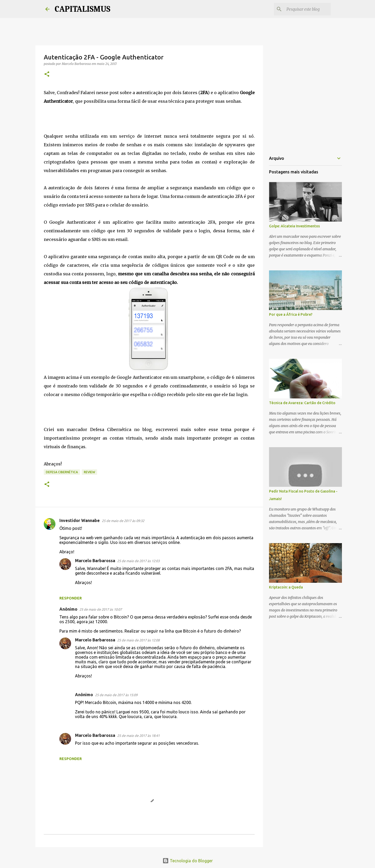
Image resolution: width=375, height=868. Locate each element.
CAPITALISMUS (83, 9)
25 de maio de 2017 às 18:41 (138, 736)
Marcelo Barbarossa (95, 561)
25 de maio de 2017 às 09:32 (123, 521)
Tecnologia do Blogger (188, 861)
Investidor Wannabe (80, 520)
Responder (71, 598)
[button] (47, 74)
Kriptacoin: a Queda (286, 587)
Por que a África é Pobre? (291, 314)
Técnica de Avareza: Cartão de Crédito (302, 403)
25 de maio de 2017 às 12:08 (138, 640)
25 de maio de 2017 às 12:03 (138, 561)
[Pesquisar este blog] (303, 9)
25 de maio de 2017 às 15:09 (116, 695)
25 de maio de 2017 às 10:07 (101, 609)
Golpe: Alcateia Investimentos (294, 226)
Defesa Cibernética (62, 472)
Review (89, 472)
